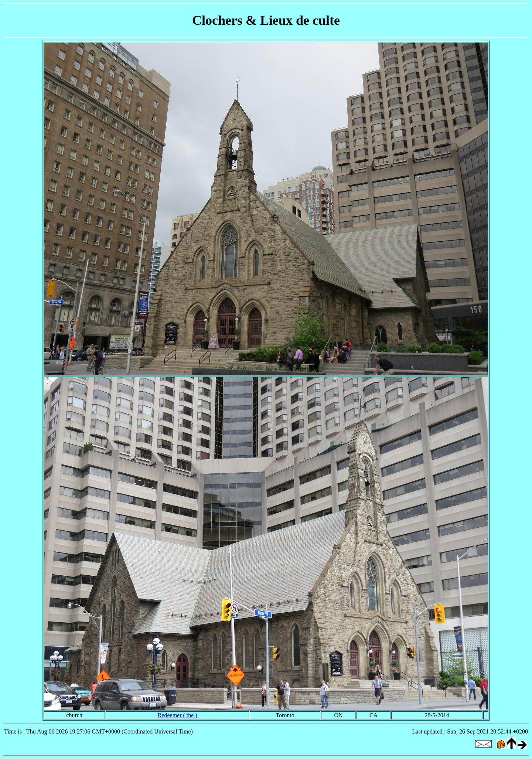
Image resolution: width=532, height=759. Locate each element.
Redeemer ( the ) (178, 715)
